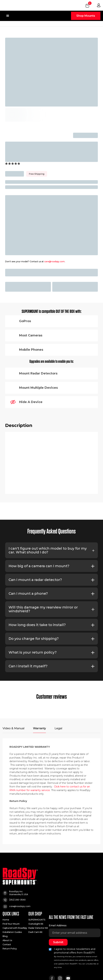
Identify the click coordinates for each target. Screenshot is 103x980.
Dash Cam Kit (35, 932)
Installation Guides (12, 932)
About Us (7, 940)
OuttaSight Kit (36, 924)
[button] (88, 5)
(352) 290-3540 (17, 900)
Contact (7, 945)
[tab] (13, 730)
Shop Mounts (86, 16)
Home (6, 920)
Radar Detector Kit (38, 928)
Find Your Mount (11, 924)
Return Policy (10, 949)
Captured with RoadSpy (15, 928)
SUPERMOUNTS (37, 920)
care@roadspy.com (54, 261)
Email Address (58, 925)
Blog (5, 936)
